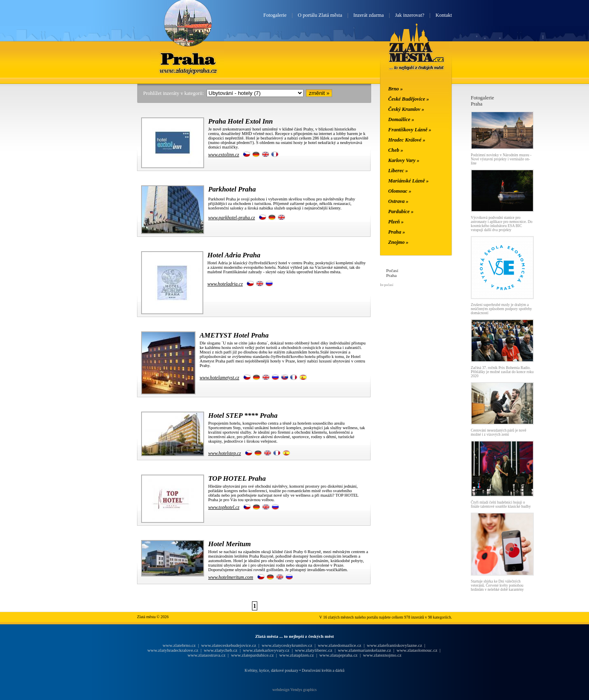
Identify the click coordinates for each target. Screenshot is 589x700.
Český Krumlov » (406, 109)
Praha (188, 59)
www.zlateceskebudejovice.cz (229, 645)
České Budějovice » (409, 99)
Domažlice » (401, 119)
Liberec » (398, 171)
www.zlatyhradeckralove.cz (173, 650)
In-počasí (387, 285)
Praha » (397, 232)
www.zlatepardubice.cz (253, 655)
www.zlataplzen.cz (297, 655)
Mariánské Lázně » (408, 181)
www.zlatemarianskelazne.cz (364, 650)
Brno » (396, 89)
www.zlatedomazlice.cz (339, 645)
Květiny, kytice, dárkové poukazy (271, 670)
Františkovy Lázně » (410, 130)
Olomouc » (400, 191)
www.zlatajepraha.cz (338, 655)
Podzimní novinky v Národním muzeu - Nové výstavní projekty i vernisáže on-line (501, 159)
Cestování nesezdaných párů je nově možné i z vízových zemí (499, 432)
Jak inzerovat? (410, 15)
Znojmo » (398, 242)
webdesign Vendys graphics (294, 690)
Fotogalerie (275, 15)
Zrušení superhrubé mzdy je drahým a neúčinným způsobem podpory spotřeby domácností (501, 309)
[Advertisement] (88, 218)
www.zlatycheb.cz (220, 650)
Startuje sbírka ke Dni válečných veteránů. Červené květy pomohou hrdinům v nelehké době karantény (497, 585)
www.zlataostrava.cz (206, 655)
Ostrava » (398, 201)
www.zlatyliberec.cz (314, 650)
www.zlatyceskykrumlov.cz (287, 645)
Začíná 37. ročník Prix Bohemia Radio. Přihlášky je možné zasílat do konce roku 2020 (502, 372)
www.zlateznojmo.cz (382, 655)
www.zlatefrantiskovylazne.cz (395, 645)
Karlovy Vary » (404, 160)
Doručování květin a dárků (323, 670)
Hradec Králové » (407, 140)
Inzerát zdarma (369, 15)
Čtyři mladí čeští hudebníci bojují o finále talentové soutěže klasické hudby (501, 504)
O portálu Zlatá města (320, 15)
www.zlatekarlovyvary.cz (266, 650)
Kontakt (444, 15)
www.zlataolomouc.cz (417, 650)
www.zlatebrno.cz (179, 645)
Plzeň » (396, 222)
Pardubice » (401, 212)
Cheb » (396, 150)
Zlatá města (417, 56)
